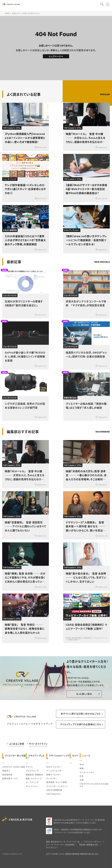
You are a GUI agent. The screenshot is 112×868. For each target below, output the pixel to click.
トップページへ (56, 56)
